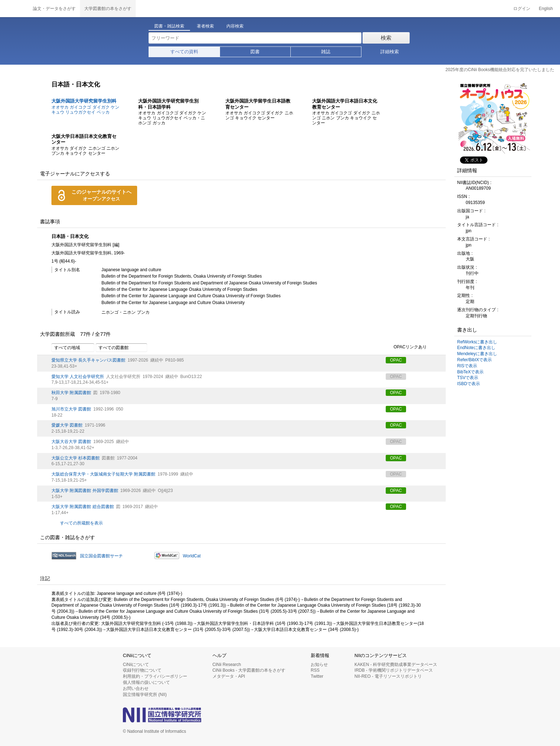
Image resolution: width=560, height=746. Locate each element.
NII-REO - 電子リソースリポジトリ (388, 676)
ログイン (522, 9)
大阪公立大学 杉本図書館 (76, 458)
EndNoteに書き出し (476, 348)
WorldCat (192, 556)
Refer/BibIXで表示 (474, 360)
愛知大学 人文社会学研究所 (78, 377)
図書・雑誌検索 (169, 26)
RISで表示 (467, 366)
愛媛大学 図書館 (67, 425)
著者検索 (205, 26)
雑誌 (326, 52)
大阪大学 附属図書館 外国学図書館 (85, 491)
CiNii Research (227, 665)
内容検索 (235, 26)
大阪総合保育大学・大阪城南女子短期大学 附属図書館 (103, 474)
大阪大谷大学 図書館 (71, 442)
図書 (255, 52)
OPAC (396, 360)
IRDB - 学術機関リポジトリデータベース (394, 670)
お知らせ (319, 665)
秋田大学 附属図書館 (71, 393)
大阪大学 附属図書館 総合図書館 (83, 507)
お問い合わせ (136, 688)
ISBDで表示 (469, 384)
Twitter (317, 676)
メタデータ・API (229, 676)
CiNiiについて (136, 665)
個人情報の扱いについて (146, 682)
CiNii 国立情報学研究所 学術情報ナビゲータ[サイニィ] (14, 9)
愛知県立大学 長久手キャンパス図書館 (88, 360)
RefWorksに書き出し (477, 342)
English (546, 9)
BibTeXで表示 (470, 372)
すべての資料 (184, 52)
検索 (386, 38)
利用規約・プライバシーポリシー (155, 676)
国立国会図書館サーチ (101, 556)
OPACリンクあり (406, 347)
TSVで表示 (468, 378)
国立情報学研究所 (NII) (145, 695)
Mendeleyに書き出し (477, 354)
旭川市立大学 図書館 (71, 409)
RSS (315, 670)
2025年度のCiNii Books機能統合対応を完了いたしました (500, 70)
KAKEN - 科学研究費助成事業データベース (396, 665)
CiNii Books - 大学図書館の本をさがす (249, 670)
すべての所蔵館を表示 (81, 523)
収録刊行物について (142, 670)
